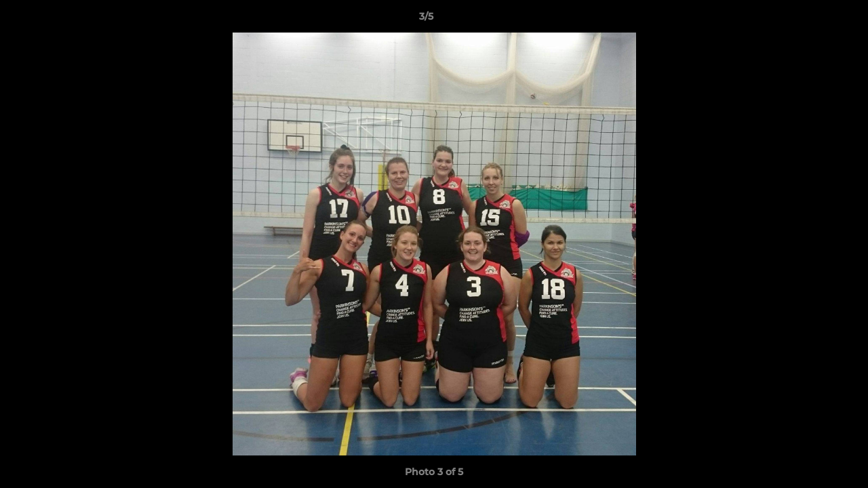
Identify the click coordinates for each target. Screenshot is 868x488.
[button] (811, 20)
